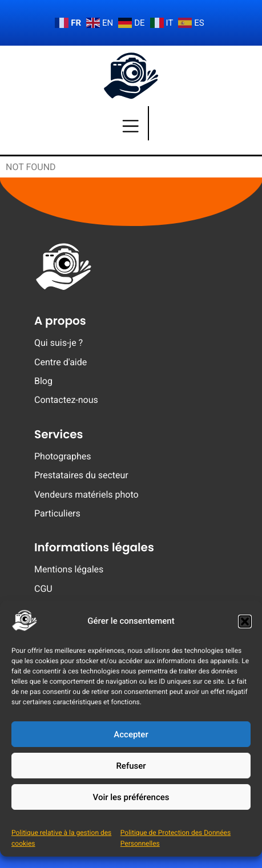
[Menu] (131, 123)
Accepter (131, 734)
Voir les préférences (131, 797)
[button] (245, 621)
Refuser (131, 766)
